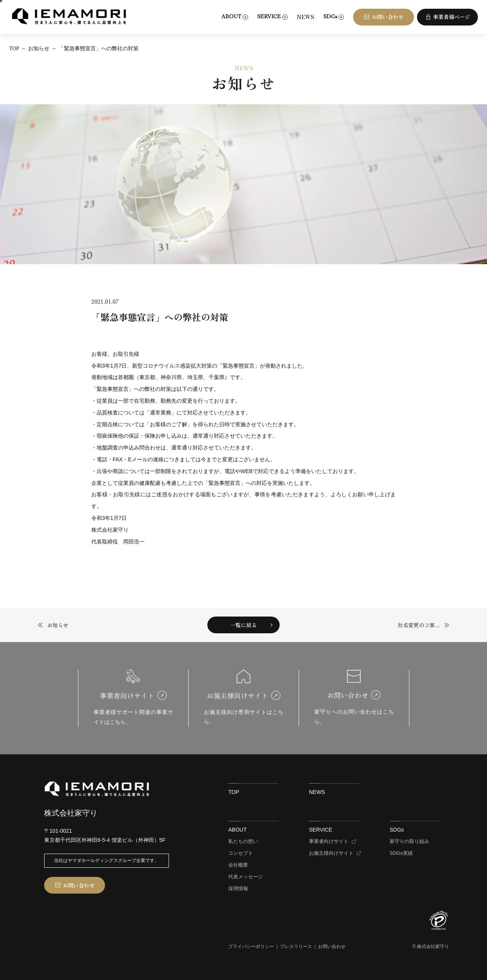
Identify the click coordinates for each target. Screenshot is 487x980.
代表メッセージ (246, 877)
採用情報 (238, 889)
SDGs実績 (401, 853)
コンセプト (241, 853)
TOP (234, 792)
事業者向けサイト (329, 841)
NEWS (306, 17)
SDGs (397, 830)
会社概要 (238, 865)
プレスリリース (296, 947)
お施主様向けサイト (331, 853)
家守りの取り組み (409, 841)
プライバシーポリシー (251, 947)
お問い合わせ (332, 947)
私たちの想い (243, 841)
